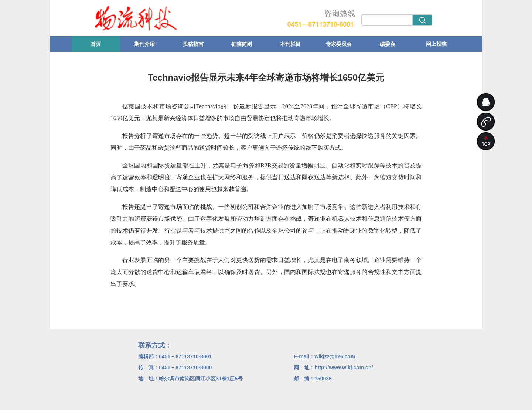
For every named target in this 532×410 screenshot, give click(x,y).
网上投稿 (436, 44)
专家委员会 (339, 44)
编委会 (388, 44)
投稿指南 (193, 44)
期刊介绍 (144, 44)
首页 (96, 44)
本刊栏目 (290, 44)
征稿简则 (242, 44)
